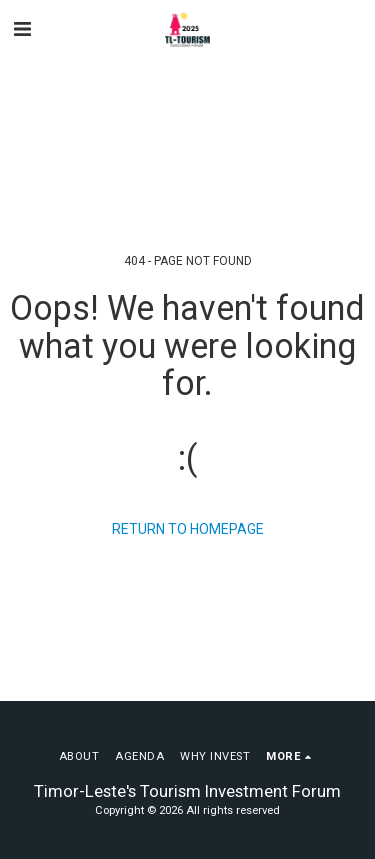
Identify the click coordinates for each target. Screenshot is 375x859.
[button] (22, 29)
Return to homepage (188, 529)
